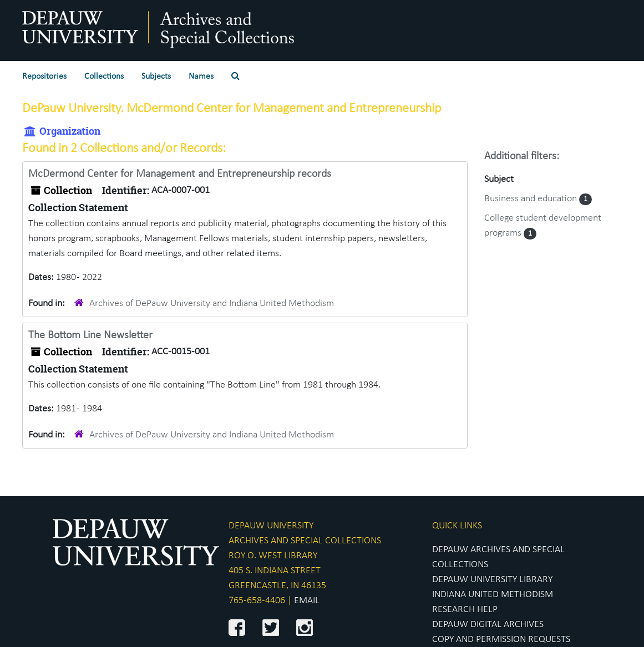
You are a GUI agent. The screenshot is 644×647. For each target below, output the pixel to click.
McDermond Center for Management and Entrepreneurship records (180, 174)
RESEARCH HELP (465, 610)
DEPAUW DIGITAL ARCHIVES (488, 625)
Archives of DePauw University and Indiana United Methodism (212, 304)
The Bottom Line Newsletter (90, 335)
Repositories (44, 77)
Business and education (532, 199)
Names (201, 77)
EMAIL (307, 601)
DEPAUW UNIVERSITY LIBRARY (492, 580)
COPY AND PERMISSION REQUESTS (501, 640)
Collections (104, 77)
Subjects (156, 77)
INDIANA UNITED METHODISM (493, 595)
